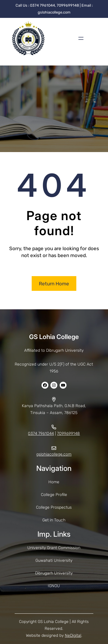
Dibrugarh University (54, 573)
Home (54, 482)
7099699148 (68, 434)
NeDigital (73, 635)
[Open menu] (81, 38)
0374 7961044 (41, 434)
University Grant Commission (54, 548)
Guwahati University (54, 560)
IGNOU (54, 586)
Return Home (54, 284)
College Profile (54, 495)
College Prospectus (54, 507)
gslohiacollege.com (54, 454)
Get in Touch (54, 520)
